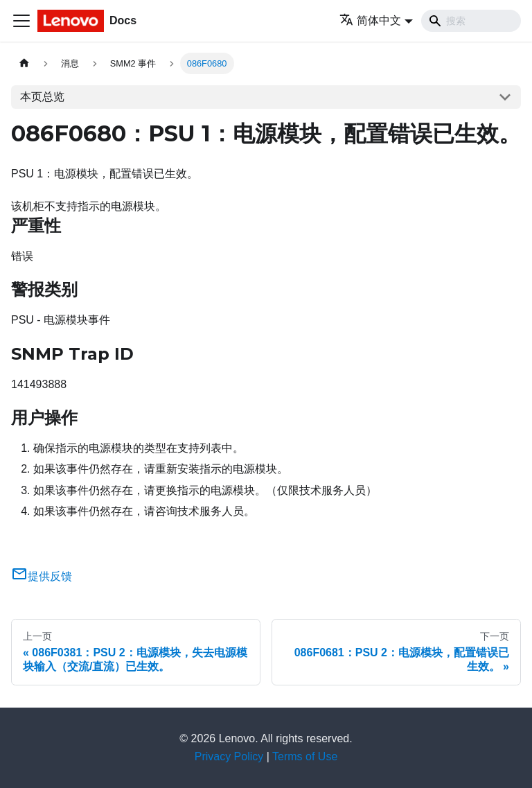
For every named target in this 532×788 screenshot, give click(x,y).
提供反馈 (42, 576)
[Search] (471, 21)
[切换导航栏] (21, 21)
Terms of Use (305, 756)
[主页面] (24, 63)
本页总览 (42, 97)
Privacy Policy (229, 756)
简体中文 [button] (370, 20)
